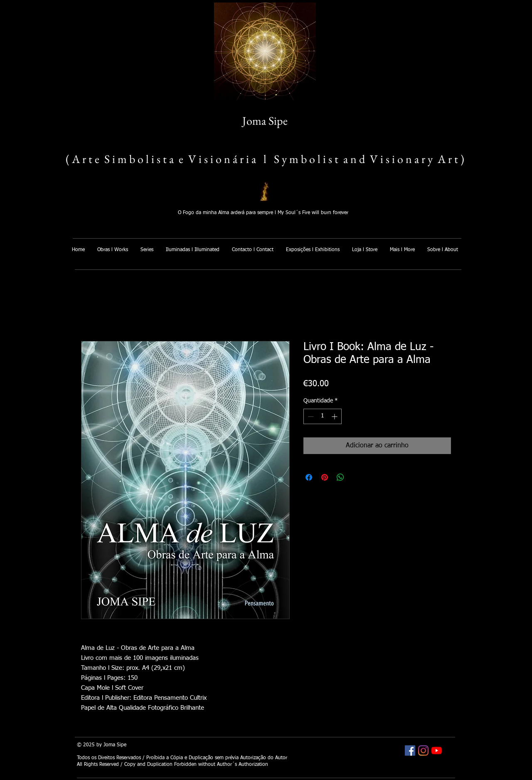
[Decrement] (310, 416)
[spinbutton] (323, 416)
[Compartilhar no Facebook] (309, 477)
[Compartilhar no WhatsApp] (340, 477)
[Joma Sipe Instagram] (423, 751)
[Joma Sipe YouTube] (437, 751)
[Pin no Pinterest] (325, 477)
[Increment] (335, 416)
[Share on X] (356, 477)
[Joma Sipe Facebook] (410, 751)
